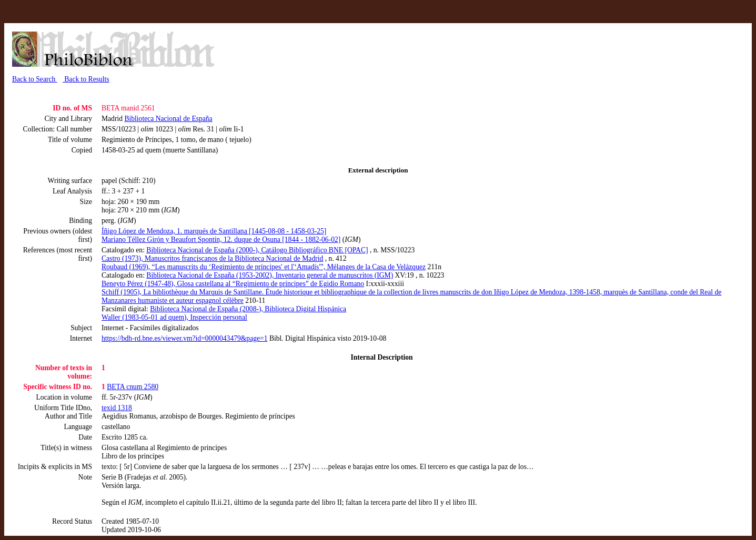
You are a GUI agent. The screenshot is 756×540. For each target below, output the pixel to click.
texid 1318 (117, 408)
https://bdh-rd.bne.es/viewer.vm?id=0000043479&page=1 (184, 338)
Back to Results (86, 79)
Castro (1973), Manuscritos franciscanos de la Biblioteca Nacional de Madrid (212, 258)
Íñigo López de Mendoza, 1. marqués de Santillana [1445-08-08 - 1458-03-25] (214, 231)
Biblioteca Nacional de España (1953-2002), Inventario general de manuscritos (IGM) (270, 275)
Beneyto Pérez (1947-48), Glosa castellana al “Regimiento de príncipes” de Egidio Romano (233, 284)
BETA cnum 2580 (133, 387)
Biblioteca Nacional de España (168, 119)
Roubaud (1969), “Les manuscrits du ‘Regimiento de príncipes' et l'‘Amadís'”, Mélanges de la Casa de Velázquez (264, 267)
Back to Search (35, 79)
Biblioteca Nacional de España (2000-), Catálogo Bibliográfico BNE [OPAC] (257, 250)
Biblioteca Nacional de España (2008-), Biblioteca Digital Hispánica (248, 309)
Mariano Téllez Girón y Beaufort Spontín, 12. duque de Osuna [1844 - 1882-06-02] (221, 240)
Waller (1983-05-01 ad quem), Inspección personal (174, 317)
